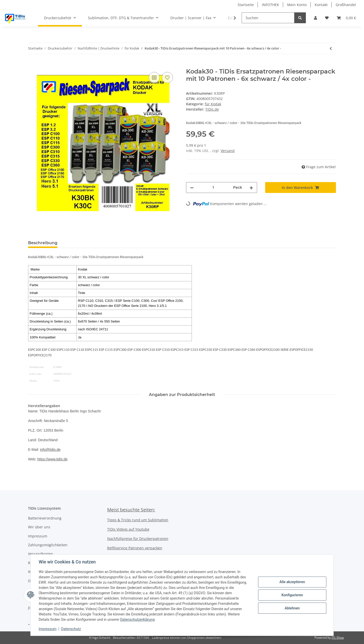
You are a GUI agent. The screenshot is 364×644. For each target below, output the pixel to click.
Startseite (246, 5)
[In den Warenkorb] (32, 65)
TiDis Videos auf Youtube (128, 529)
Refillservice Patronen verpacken (135, 548)
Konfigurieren (292, 595)
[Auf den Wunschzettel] (167, 78)
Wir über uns (39, 527)
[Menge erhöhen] (251, 188)
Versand (228, 151)
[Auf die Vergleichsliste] (154, 78)
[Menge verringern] (192, 188)
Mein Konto (297, 5)
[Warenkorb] (346, 18)
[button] (315, 18)
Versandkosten (41, 554)
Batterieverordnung (45, 518)
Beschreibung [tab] (43, 243)
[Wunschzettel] (327, 18)
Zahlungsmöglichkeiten (48, 545)
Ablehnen (292, 608)
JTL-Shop (338, 638)
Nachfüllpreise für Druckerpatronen (138, 539)
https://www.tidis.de (52, 459)
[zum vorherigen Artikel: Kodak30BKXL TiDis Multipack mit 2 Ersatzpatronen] (331, 48)
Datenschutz (71, 629)
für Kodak (213, 104)
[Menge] (213, 188)
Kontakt (321, 5)
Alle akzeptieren (292, 582)
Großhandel (346, 5)
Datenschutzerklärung (137, 620)
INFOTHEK (270, 5)
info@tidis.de (50, 450)
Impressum (38, 536)
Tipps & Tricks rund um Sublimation (138, 520)
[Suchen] (268, 18)
